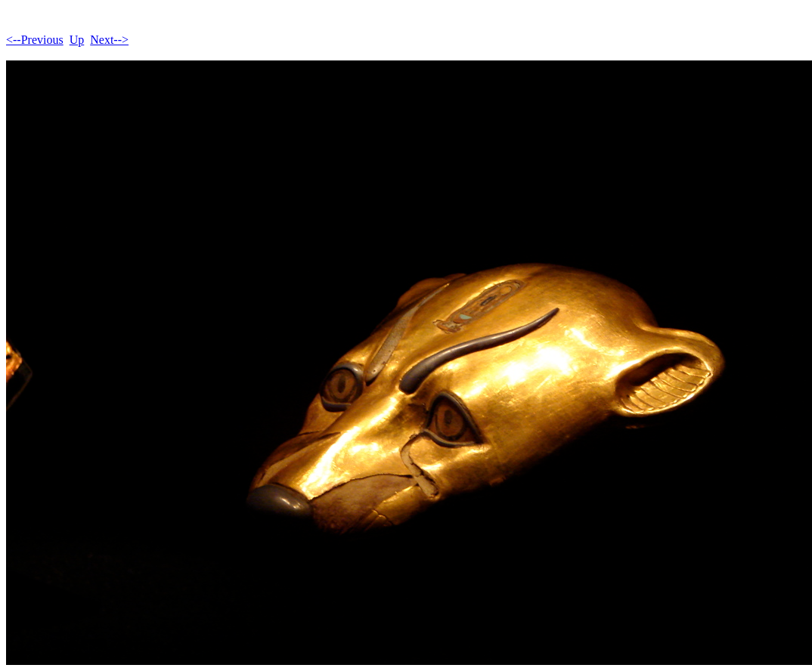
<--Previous (35, 40)
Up (77, 40)
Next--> (109, 40)
